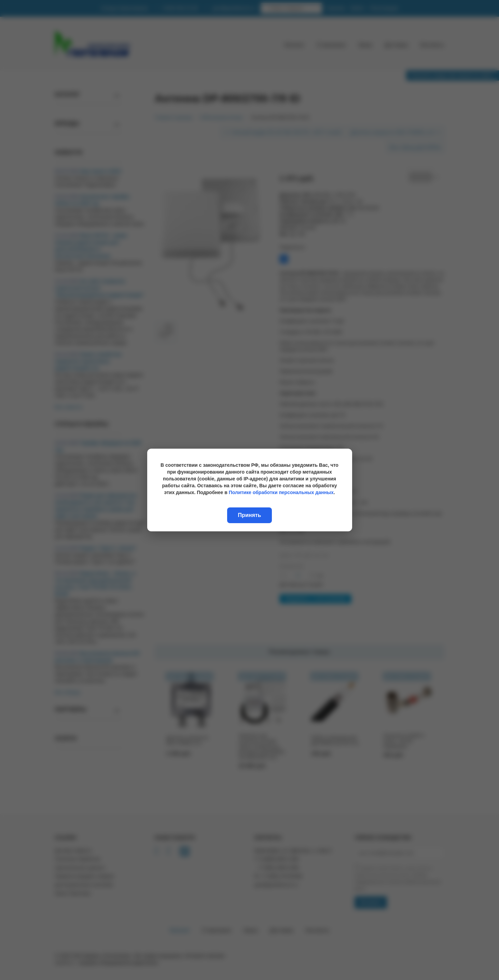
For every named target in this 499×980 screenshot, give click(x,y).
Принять (250, 515)
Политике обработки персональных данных (281, 492)
